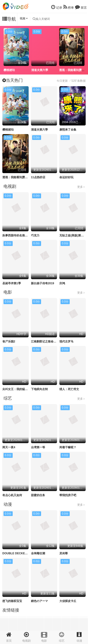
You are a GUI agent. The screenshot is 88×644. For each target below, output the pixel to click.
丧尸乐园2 (9, 342)
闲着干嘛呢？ (68, 447)
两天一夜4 (9, 447)
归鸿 (62, 283)
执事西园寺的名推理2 (16, 235)
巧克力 (35, 235)
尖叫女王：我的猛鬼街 (16, 389)
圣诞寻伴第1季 (12, 283)
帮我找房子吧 (68, 495)
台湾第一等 (38, 447)
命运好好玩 (66, 177)
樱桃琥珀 (9, 70)
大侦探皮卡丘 (68, 601)
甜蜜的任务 (38, 495)
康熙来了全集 (68, 130)
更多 (81, 187)
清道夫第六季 (40, 70)
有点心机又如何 (12, 495)
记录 (57, 7)
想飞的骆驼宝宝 (12, 601)
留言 (81, 7)
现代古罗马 (66, 342)
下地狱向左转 (39, 389)
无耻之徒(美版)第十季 (73, 235)
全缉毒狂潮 (38, 553)
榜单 (69, 7)
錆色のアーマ (39, 601)
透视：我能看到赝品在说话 (19, 177)
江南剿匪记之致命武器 (45, 342)
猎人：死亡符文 (69, 389)
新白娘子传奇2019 (43, 283)
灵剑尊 (64, 553)
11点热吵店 (38, 177)
